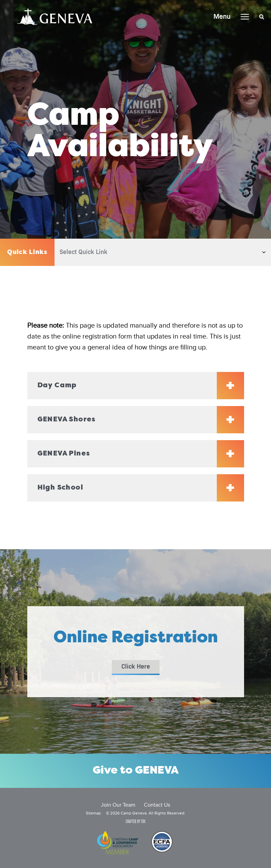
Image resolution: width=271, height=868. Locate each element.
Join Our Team (118, 805)
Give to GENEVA (136, 771)
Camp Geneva (55, 17)
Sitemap (93, 813)
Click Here (136, 667)
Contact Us (157, 805)
